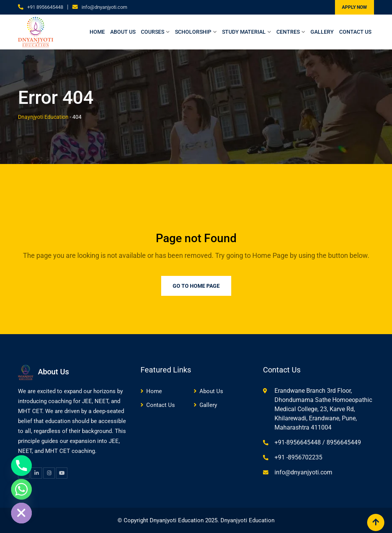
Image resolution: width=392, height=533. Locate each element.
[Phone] (21, 466)
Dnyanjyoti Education (247, 520)
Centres (288, 32)
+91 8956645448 (45, 7)
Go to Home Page (196, 286)
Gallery (322, 32)
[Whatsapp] (21, 489)
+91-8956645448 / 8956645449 (318, 442)
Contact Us (355, 32)
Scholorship (193, 32)
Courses (153, 32)
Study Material (244, 32)
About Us (123, 32)
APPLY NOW (354, 7)
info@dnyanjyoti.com (104, 7)
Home (97, 32)
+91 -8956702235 (298, 457)
